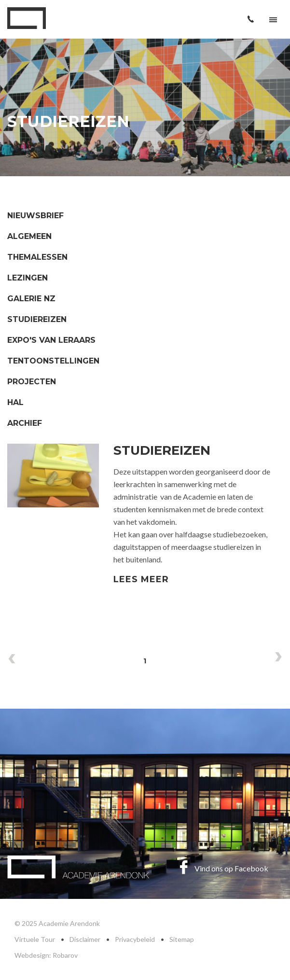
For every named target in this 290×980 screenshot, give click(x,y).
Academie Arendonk (27, 18)
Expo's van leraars (51, 340)
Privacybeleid (135, 939)
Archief (25, 423)
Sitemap (182, 939)
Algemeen (29, 236)
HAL (15, 402)
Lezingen (28, 278)
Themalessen (37, 257)
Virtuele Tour (35, 939)
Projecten (32, 382)
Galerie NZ (31, 299)
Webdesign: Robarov (46, 955)
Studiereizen (37, 319)
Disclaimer (85, 939)
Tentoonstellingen (53, 361)
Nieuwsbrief (35, 216)
